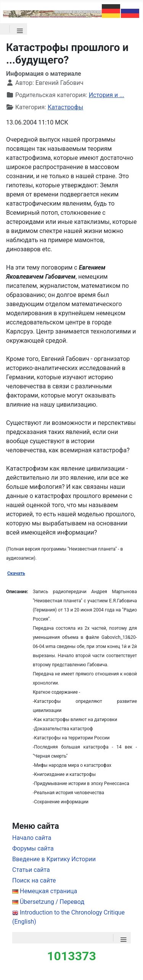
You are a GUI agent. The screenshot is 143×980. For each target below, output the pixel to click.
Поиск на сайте (34, 880)
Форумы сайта (33, 848)
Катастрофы (65, 107)
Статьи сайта (31, 870)
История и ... (107, 95)
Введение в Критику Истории (54, 859)
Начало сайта (32, 838)
